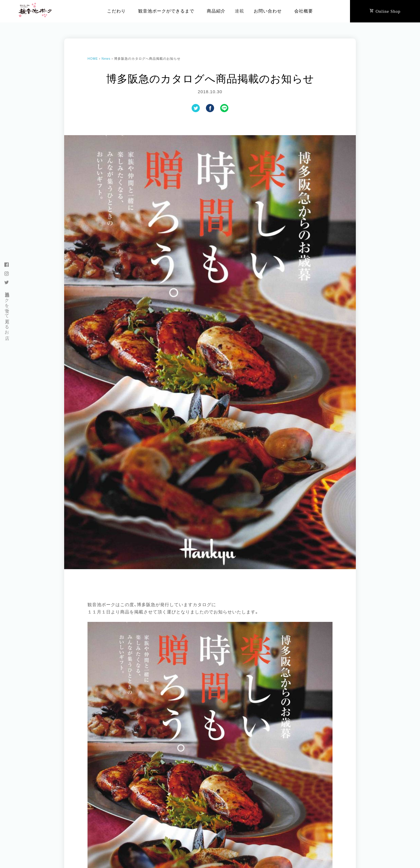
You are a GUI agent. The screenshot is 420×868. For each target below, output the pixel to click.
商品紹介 (216, 11)
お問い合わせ (268, 11)
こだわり (116, 11)
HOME (93, 59)
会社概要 (304, 11)
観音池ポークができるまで (166, 11)
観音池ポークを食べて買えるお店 (7, 311)
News (106, 59)
